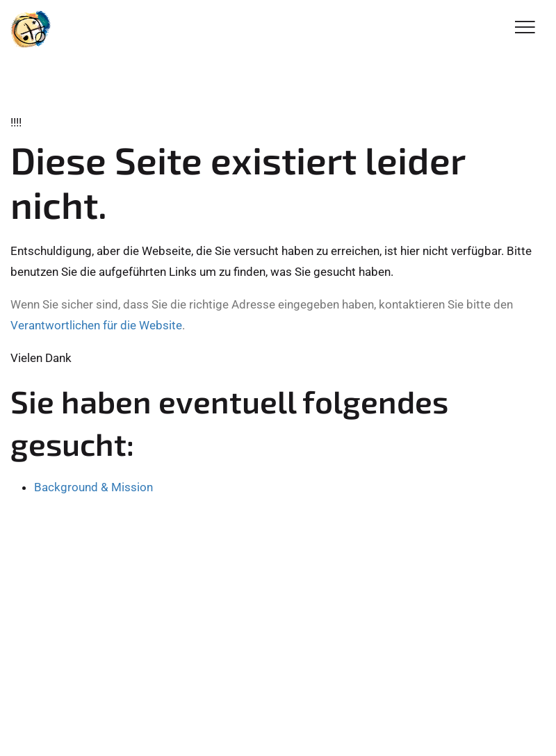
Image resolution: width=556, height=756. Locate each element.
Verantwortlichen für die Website (96, 325)
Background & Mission (93, 487)
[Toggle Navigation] (525, 28)
